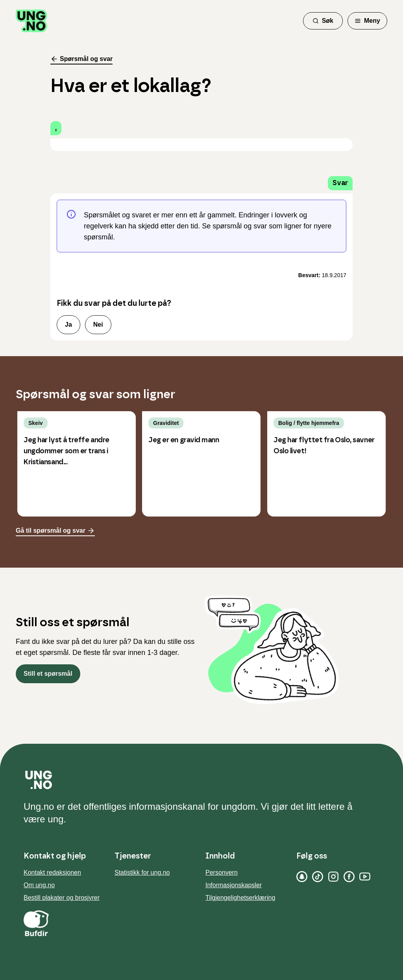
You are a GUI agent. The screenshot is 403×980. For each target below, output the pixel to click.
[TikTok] (318, 877)
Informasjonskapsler (234, 885)
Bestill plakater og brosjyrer (62, 898)
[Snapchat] (302, 877)
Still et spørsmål (48, 674)
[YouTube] (365, 877)
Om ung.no (39, 885)
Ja (68, 325)
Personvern (222, 872)
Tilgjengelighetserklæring (240, 898)
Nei (98, 325)
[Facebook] (349, 877)
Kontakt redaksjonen (52, 872)
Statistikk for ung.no (142, 872)
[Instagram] (333, 877)
